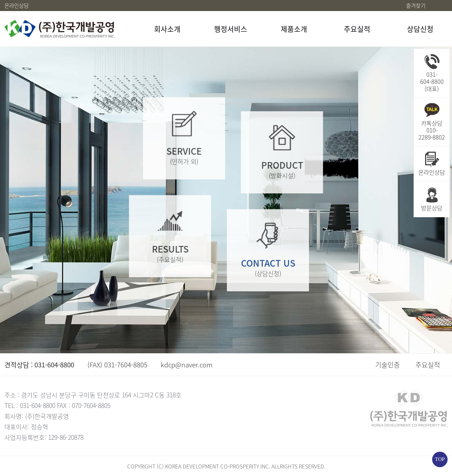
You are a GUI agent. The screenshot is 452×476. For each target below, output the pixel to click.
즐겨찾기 (416, 6)
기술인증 (388, 365)
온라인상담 (17, 6)
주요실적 (428, 365)
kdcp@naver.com (187, 365)
